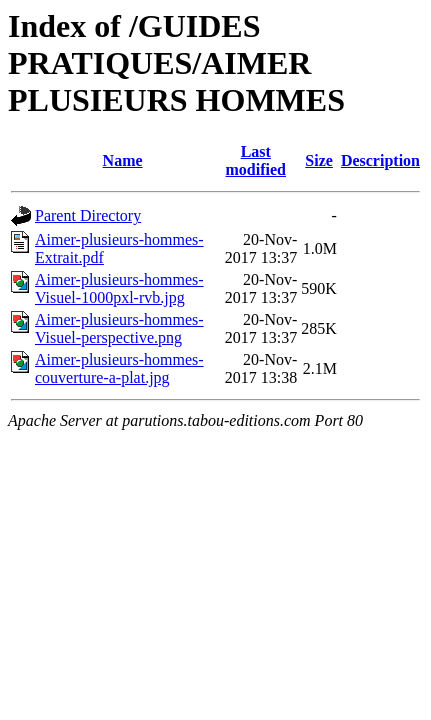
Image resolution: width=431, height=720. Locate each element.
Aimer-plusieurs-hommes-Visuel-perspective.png (119, 328)
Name (123, 160)
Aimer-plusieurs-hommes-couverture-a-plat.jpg (119, 368)
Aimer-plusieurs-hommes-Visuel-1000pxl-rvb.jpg (119, 288)
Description (380, 160)
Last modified (256, 160)
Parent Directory (88, 215)
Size (319, 160)
